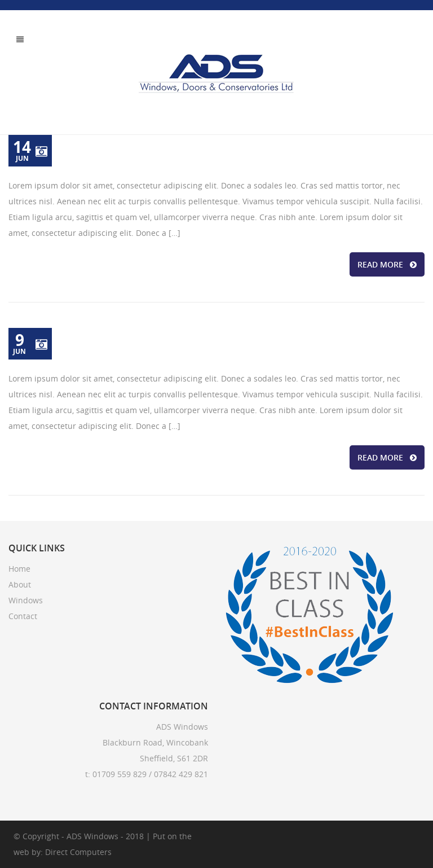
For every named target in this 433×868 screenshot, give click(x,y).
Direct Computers (78, 852)
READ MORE (387, 264)
